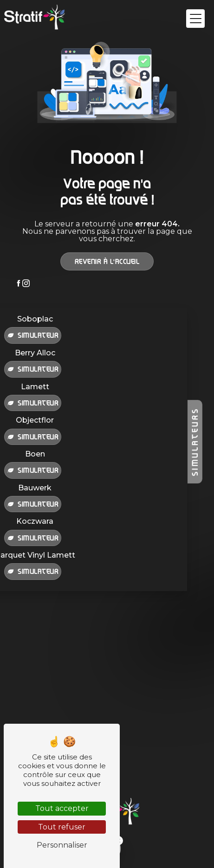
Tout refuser (62, 827)
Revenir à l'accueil (107, 261)
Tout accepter (62, 808)
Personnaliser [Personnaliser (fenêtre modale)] (62, 845)
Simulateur (33, 335)
